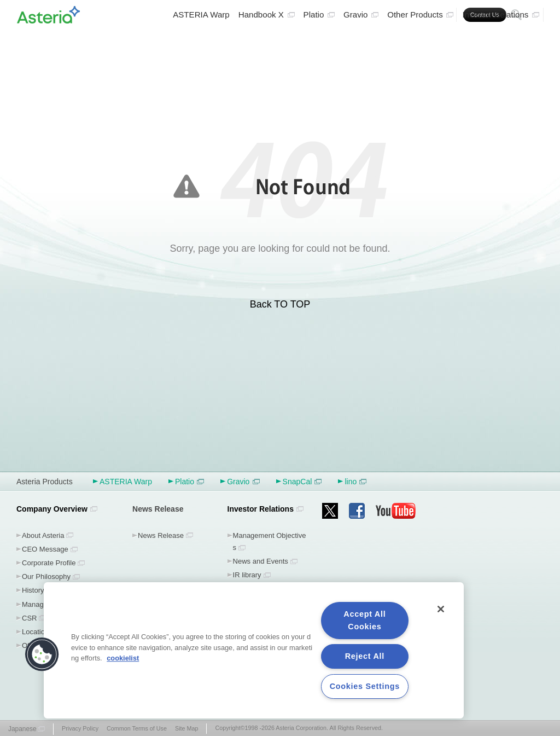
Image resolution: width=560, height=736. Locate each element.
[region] (254, 650)
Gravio (361, 42)
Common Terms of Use (137, 728)
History (33, 590)
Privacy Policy (80, 728)
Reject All (365, 656)
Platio (319, 42)
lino (355, 482)
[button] (42, 654)
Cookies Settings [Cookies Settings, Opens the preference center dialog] (365, 686)
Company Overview (52, 509)
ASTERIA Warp (201, 42)
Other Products (420, 42)
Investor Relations (501, 42)
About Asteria (43, 535)
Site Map (186, 728)
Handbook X (267, 42)
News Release (161, 535)
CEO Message (45, 549)
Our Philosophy (46, 576)
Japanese (22, 729)
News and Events (261, 561)
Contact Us (485, 15)
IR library (247, 575)
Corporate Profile (49, 563)
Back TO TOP (280, 304)
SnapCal (302, 482)
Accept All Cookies (364, 620)
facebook (357, 511)
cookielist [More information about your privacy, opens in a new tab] (123, 658)
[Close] (441, 609)
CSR (29, 618)
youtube (396, 511)
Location (35, 632)
